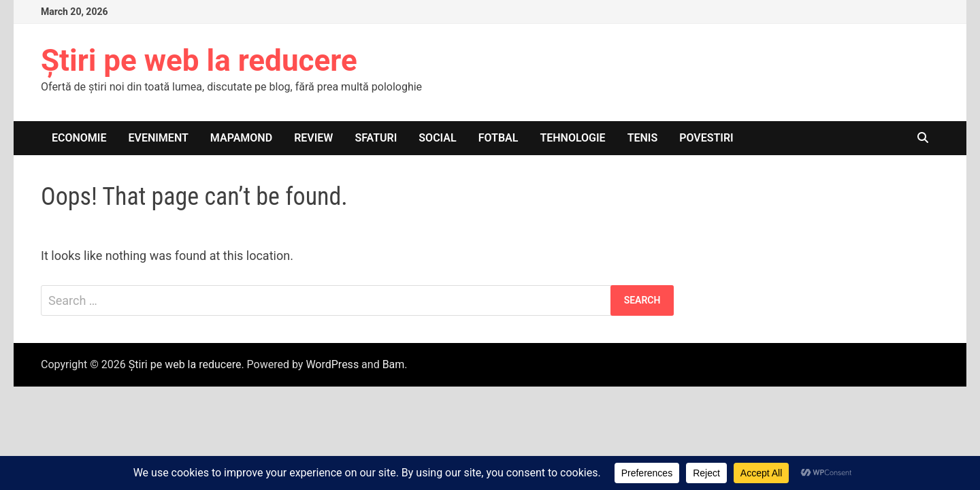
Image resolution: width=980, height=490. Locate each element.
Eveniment (159, 138)
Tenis (643, 138)
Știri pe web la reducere (199, 61)
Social (437, 138)
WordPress (332, 364)
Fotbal (499, 138)
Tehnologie (572, 138)
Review (313, 138)
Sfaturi (376, 138)
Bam (394, 364)
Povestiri (706, 138)
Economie (79, 138)
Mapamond (241, 138)
